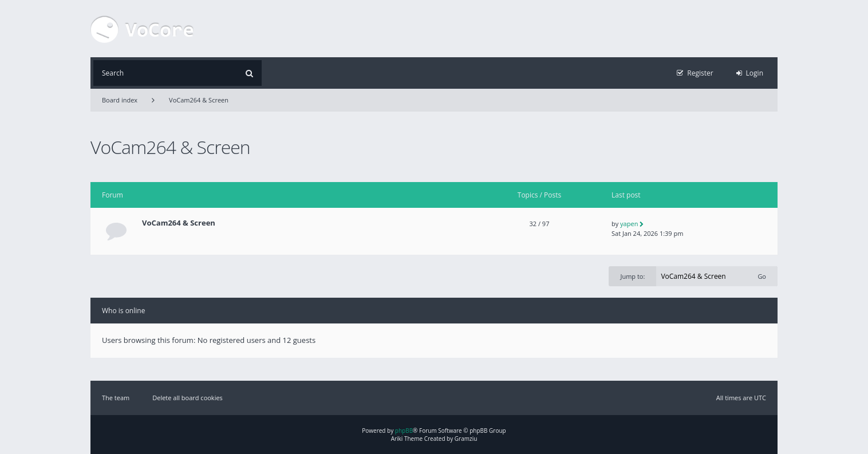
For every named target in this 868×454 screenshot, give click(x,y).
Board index (120, 100)
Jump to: (632, 276)
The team (116, 398)
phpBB (404, 431)
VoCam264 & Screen (199, 100)
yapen (629, 224)
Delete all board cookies (188, 398)
